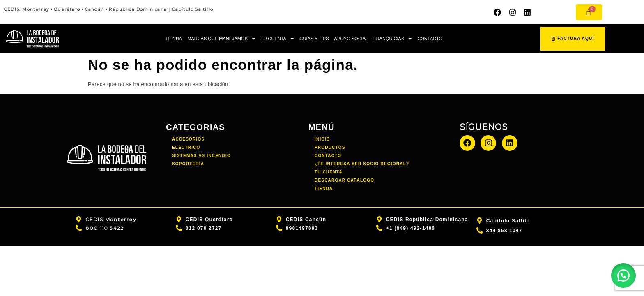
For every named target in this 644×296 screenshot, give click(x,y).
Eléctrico (186, 147)
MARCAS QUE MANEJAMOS (221, 39)
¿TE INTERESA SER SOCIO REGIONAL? (362, 164)
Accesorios (188, 139)
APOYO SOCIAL (351, 39)
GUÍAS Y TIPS (314, 39)
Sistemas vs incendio (201, 156)
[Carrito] (589, 12)
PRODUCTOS (330, 147)
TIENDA (174, 39)
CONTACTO (430, 39)
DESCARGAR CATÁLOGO (344, 180)
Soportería (188, 164)
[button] (221, 39)
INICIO (322, 139)
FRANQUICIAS (393, 39)
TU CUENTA (277, 39)
